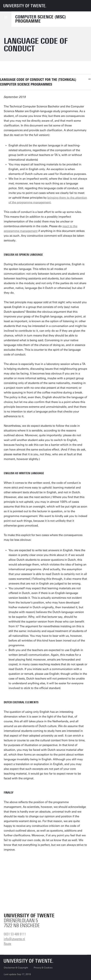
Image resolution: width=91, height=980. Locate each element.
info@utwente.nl (14, 939)
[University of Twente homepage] (25, 6)
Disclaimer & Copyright (16, 968)
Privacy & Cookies (43, 968)
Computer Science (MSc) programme (41, 19)
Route (7, 944)
